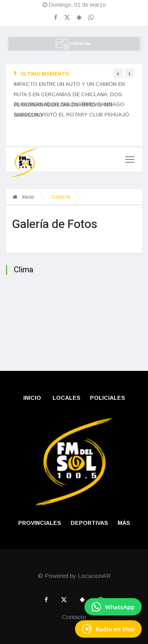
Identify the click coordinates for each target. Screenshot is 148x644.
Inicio (23, 197)
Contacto (74, 617)
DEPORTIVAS (89, 523)
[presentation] (118, 73)
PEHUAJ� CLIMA (74, 314)
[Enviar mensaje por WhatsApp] (113, 607)
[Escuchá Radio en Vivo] (108, 629)
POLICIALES (108, 398)
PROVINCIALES (40, 523)
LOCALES (67, 398)
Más (124, 523)
